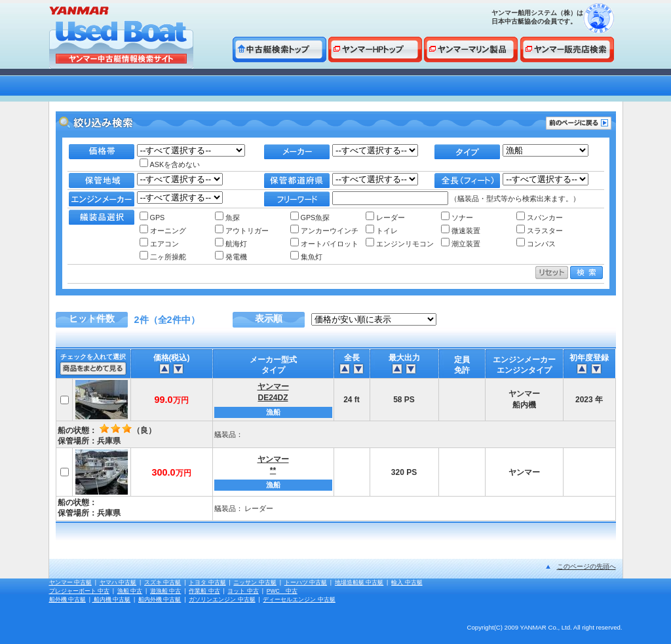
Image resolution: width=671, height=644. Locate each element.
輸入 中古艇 (407, 582)
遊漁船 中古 (165, 591)
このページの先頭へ (586, 566)
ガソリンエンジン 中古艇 (222, 599)
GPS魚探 (310, 218)
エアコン (159, 244)
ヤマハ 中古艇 (118, 582)
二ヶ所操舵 (163, 257)
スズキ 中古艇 (163, 582)
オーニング (163, 231)
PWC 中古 (282, 591)
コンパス (536, 244)
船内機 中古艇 (111, 599)
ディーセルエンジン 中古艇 (299, 599)
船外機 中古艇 (67, 599)
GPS (152, 218)
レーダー (385, 218)
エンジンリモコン (400, 244)
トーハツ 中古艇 (306, 582)
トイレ (382, 231)
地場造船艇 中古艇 (359, 582)
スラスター (540, 231)
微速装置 (461, 231)
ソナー (457, 218)
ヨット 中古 (243, 591)
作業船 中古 (204, 591)
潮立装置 (461, 244)
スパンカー (540, 218)
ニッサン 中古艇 (255, 582)
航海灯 (231, 244)
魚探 (227, 218)
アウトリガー (242, 231)
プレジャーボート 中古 (79, 591)
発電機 (231, 257)
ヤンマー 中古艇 (70, 582)
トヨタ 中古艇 (207, 582)
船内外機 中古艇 (160, 599)
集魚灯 (306, 257)
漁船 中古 (130, 591)
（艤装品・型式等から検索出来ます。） (456, 199)
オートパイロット (324, 244)
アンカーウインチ (324, 231)
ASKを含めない (170, 164)
